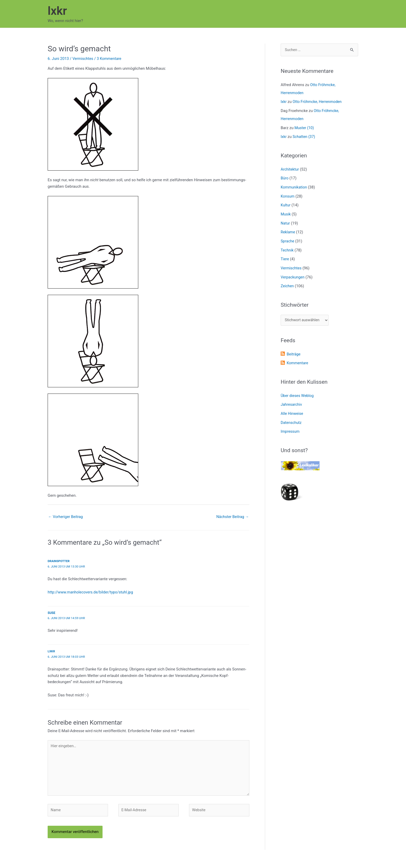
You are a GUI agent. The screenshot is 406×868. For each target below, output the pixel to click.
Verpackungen (293, 273)
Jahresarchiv (292, 400)
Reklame (288, 229)
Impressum (290, 426)
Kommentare (298, 359)
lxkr (57, 11)
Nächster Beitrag (232, 517)
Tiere (285, 255)
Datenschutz (292, 417)
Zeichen (288, 282)
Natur (285, 220)
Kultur (286, 203)
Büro (285, 177)
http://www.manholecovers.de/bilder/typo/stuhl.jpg (92, 592)
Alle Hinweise (292, 408)
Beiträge (294, 350)
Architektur (290, 168)
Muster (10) (304, 127)
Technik (287, 247)
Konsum (288, 194)
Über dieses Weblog (298, 391)
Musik (286, 212)
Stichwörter (295, 300)
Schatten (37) (304, 136)
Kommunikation (294, 185)
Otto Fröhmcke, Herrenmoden (318, 102)
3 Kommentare (110, 59)
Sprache (288, 238)
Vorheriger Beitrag (66, 517)
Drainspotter (59, 562)
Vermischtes (83, 59)
